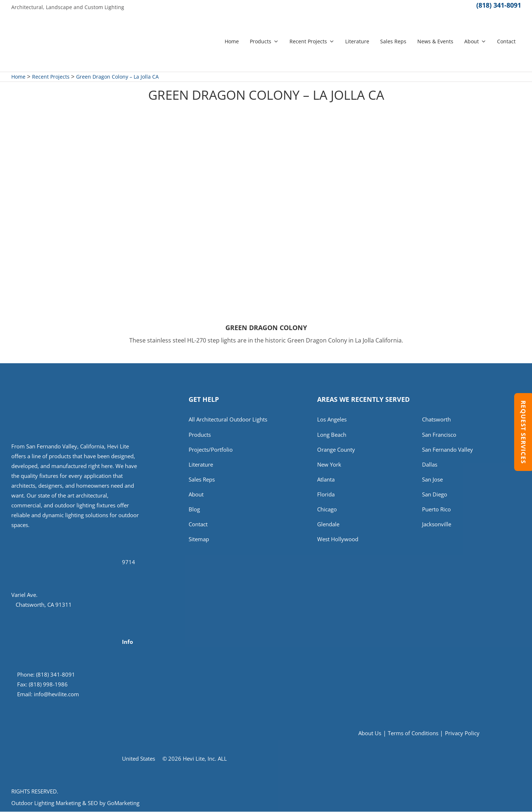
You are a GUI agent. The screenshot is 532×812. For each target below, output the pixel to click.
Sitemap (199, 543)
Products (264, 42)
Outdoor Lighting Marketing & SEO (55, 803)
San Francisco (439, 435)
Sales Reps (393, 42)
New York (329, 466)
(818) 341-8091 (499, 7)
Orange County (336, 451)
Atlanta (326, 482)
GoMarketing (123, 803)
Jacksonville (437, 527)
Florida (326, 497)
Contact (506, 42)
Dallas (430, 466)
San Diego (435, 497)
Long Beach (332, 435)
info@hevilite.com (56, 694)
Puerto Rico (436, 512)
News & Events (435, 42)
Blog (194, 512)
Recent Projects (312, 42)
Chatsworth (436, 420)
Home (232, 42)
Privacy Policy (462, 733)
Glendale (328, 527)
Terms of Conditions (413, 733)
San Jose (432, 482)
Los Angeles (332, 420)
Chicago (327, 512)
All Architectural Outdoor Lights (228, 420)
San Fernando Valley (448, 451)
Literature (357, 42)
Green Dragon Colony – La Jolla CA (117, 77)
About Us (370, 733)
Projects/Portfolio (211, 451)
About (475, 42)
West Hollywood (338, 543)
